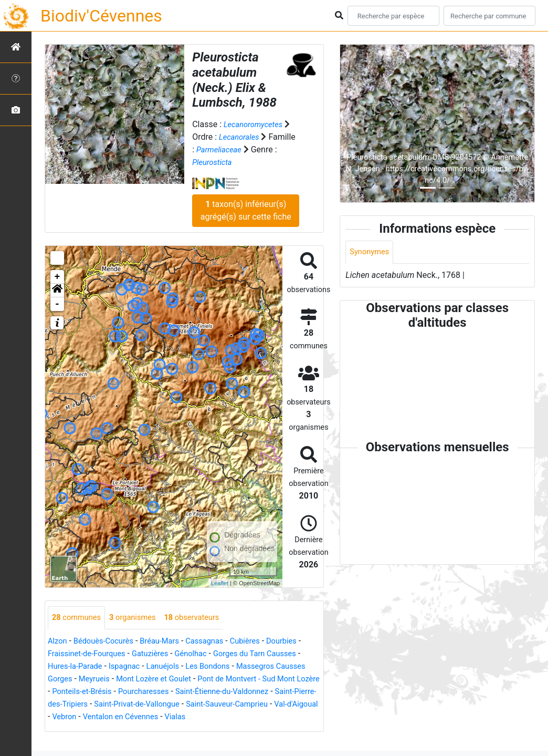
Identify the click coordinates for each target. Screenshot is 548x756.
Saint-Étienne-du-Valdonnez (99, 705)
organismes (139, 618)
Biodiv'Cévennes (101, 16)
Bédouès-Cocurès (108, 642)
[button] (57, 291)
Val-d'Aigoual (212, 717)
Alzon (58, 642)
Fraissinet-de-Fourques (94, 654)
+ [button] (57, 277)
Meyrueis (176, 680)
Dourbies (301, 642)
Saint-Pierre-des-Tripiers (201, 705)
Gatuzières (164, 654)
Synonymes (371, 252)
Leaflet (220, 583)
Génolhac (208, 654)
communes (79, 618)
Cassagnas (218, 642)
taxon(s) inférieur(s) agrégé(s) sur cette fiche (246, 210)
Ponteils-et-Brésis (190, 692)
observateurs (203, 618)
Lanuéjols (211, 667)
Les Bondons (260, 667)
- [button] (57, 304)
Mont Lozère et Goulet (241, 680)
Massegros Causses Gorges (100, 680)
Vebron (255, 717)
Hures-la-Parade (117, 667)
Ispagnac (170, 667)
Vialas (102, 730)
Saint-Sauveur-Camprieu (136, 717)
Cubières (262, 642)
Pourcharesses (257, 692)
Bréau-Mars (169, 642)
